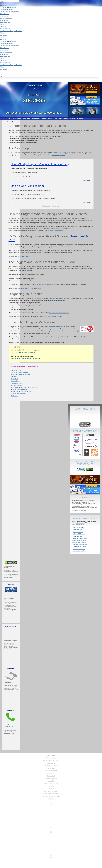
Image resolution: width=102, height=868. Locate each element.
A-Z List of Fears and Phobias (51, 796)
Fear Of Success (79, 528)
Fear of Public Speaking (51, 766)
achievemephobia (80, 523)
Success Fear (78, 530)
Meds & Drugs (15, 381)
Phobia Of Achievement (81, 545)
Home (2, 3)
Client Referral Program (51, 791)
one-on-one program (58, 155)
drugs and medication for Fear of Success (57, 327)
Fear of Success (16, 370)
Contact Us (3, 35)
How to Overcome (16, 385)
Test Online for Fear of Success (60, 298)
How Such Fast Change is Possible (11, 31)
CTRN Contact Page (8, 726)
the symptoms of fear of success (59, 313)
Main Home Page (51, 755)
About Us (3, 24)
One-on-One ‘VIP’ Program (27, 186)
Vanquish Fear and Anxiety (51, 761)
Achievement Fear (79, 549)
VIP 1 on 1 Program (51, 758)
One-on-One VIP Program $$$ (9, 12)
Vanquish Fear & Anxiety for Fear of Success (25, 358)
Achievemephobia (79, 551)
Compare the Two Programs (52, 206)
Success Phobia (78, 532)
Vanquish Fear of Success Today (18, 256)
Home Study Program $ (7, 10)
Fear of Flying (51, 768)
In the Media (4, 16)
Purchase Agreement (51, 778)
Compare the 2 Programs (18, 394)
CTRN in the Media (51, 771)
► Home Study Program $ (19, 389)
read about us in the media (28, 288)
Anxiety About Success (80, 538)
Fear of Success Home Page (20, 372)
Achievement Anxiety (80, 547)
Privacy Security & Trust (51, 783)
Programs (3, 5)
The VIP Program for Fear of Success (23, 352)
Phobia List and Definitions (51, 794)
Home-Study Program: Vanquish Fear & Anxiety (40, 164)
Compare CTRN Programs (8, 7)
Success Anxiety (78, 536)
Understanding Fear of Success (20, 375)
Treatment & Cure (16, 383)
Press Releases (5, 22)
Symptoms (14, 377)
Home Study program (65, 153)
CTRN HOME (10, 121)
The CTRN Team (5, 29)
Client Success (5, 14)
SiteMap (51, 799)
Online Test (14, 379)
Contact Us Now (49, 231)
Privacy (2, 33)
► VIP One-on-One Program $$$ (21, 392)
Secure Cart (51, 776)
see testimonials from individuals (47, 285)
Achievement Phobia (80, 542)
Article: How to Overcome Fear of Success (24, 387)
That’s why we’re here (55, 317)
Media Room (51, 773)
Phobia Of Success (79, 534)
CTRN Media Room (6, 18)
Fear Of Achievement (80, 540)
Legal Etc (51, 781)
